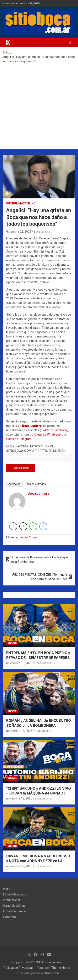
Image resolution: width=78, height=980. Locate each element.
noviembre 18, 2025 (19, 663)
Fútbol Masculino (21, 203)
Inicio (7, 889)
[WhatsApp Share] (33, 526)
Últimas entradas (36, 484)
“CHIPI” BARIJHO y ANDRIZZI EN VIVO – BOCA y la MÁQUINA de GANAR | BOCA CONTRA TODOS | (39, 793)
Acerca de (14, 484)
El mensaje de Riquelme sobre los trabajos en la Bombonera (39, 560)
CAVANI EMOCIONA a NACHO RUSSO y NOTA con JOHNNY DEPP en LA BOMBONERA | (38, 861)
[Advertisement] (39, 105)
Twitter (46, 430)
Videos (12, 643)
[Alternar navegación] (8, 42)
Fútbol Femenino (15, 911)
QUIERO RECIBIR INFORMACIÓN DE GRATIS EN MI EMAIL (39, 452)
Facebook (60, 430)
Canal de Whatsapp (48, 435)
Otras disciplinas (14, 906)
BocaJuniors (42, 232)
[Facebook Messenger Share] (43, 526)
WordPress (52, 973)
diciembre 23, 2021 (19, 232)
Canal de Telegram (19, 439)
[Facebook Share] (13, 526)
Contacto (10, 917)
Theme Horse (61, 968)
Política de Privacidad (18, 968)
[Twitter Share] (23, 526)
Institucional (11, 900)
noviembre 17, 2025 (19, 866)
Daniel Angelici (30, 537)
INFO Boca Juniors (49, 962)
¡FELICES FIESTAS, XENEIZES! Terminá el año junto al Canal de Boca (40, 577)
